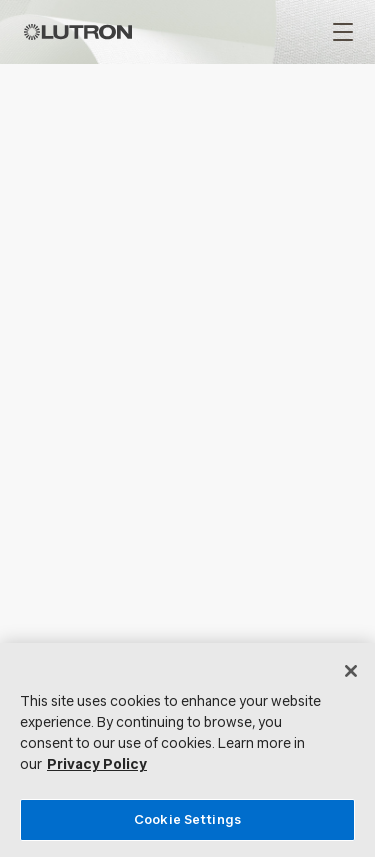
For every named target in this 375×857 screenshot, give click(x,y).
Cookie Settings (187, 819)
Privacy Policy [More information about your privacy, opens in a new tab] (97, 764)
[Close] (351, 671)
